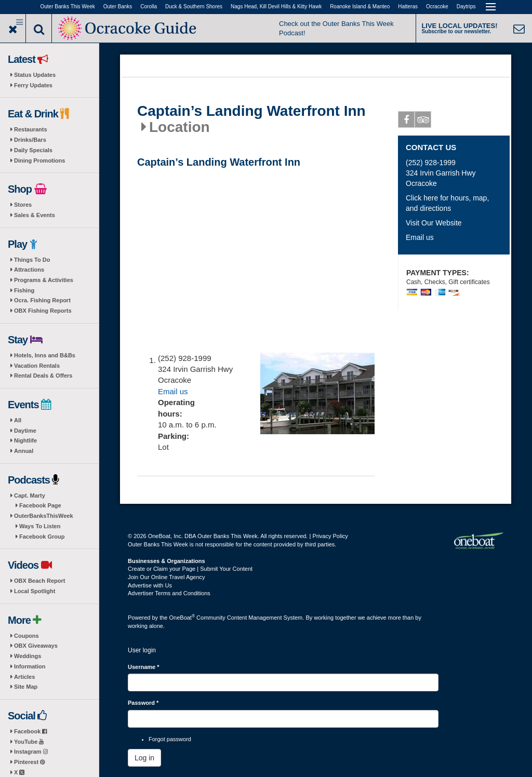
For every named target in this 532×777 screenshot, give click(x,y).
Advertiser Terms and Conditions (169, 593)
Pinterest (29, 762)
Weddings (28, 656)
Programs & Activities (44, 280)
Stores (23, 205)
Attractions (29, 270)
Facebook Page (40, 505)
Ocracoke (437, 6)
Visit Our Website (434, 223)
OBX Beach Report (39, 581)
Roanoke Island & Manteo (360, 6)
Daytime (25, 431)
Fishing (24, 290)
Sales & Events (35, 215)
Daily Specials (33, 150)
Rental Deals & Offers (43, 376)
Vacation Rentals (37, 366)
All (18, 420)
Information (30, 666)
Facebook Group (42, 537)
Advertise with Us (150, 585)
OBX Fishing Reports (43, 311)
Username (144, 667)
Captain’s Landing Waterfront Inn (251, 111)
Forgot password (170, 739)
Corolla (149, 6)
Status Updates (35, 75)
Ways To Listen (40, 526)
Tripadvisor (423, 122)
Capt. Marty (30, 495)
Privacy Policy (330, 536)
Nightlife (25, 440)
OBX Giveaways (36, 646)
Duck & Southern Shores (194, 6)
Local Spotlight (35, 591)
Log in (144, 758)
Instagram (31, 752)
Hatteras (408, 6)
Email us (173, 391)
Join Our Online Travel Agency (167, 577)
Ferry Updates (33, 85)
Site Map (26, 687)
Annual (24, 451)
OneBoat (182, 618)
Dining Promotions (39, 160)
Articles (24, 677)
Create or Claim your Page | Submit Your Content (190, 569)
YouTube (29, 742)
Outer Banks (118, 6)
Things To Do (32, 260)
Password (143, 703)
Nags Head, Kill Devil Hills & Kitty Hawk (276, 6)
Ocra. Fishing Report (42, 300)
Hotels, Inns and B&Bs (45, 355)
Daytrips (466, 6)
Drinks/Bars (30, 140)
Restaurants (31, 129)
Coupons (26, 636)
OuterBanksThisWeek (44, 516)
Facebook (30, 731)
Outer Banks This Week (68, 6)
